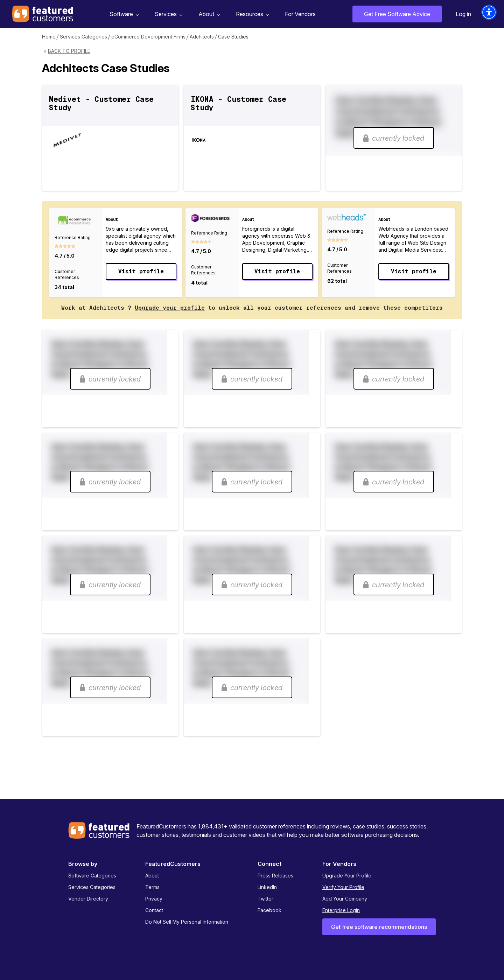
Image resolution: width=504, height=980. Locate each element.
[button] (489, 12)
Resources (251, 14)
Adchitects (202, 37)
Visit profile (141, 271)
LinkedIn (267, 887)
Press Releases (275, 876)
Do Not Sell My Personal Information (187, 922)
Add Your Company (345, 899)
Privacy (154, 899)
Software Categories (92, 876)
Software (123, 14)
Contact (154, 910)
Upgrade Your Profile (347, 876)
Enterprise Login (341, 910)
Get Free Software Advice (397, 14)
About (208, 14)
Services (168, 14)
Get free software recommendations (379, 927)
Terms (152, 887)
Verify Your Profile (343, 887)
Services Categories (83, 37)
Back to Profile (69, 51)
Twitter (265, 899)
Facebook (269, 910)
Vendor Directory (88, 899)
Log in (463, 14)
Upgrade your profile (170, 308)
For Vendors (300, 14)
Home (49, 37)
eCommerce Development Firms (148, 37)
